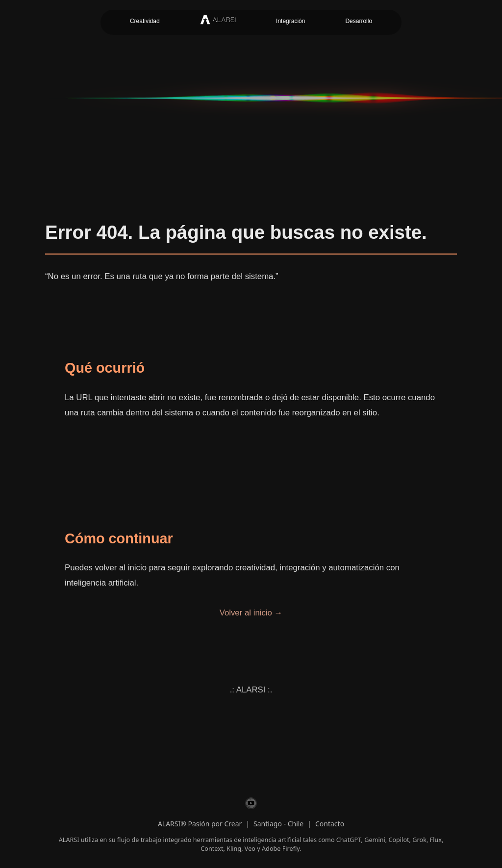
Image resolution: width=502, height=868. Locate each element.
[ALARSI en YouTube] (251, 805)
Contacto (330, 824)
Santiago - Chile (278, 824)
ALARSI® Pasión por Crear (200, 824)
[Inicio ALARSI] (218, 23)
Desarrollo (359, 21)
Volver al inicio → (251, 613)
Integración (290, 21)
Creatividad (145, 21)
